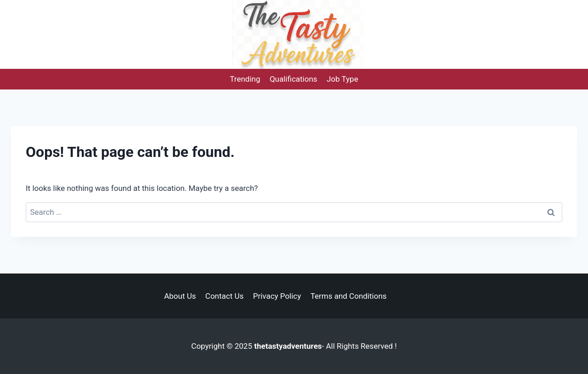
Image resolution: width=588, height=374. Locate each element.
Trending (245, 79)
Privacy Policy (277, 296)
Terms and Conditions (349, 296)
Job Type (342, 79)
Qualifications (294, 79)
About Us (180, 296)
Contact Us (224, 296)
